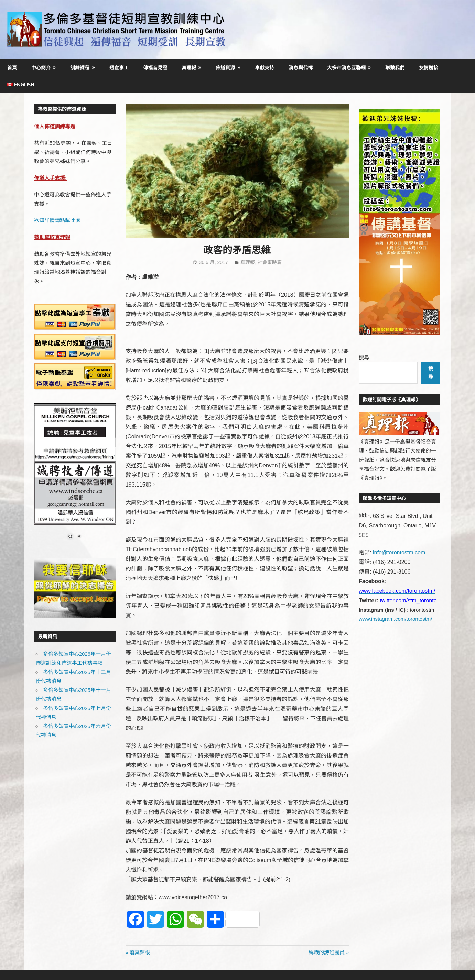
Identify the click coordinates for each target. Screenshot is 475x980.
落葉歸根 (139, 952)
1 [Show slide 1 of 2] (70, 537)
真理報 (189, 68)
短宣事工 (119, 68)
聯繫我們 (395, 68)
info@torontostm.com (399, 552)
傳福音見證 (155, 68)
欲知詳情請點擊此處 (57, 220)
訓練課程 (80, 68)
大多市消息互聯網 (346, 68)
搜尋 (364, 357)
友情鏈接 (429, 68)
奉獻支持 (265, 68)
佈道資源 (225, 68)
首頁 (12, 68)
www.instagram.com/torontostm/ (395, 619)
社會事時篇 (270, 262)
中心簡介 (41, 68)
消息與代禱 (301, 68)
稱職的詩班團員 (327, 952)
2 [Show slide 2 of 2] (79, 537)
